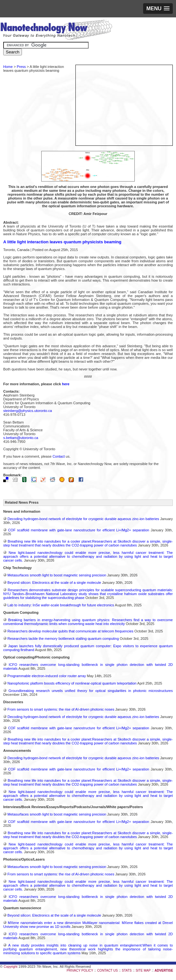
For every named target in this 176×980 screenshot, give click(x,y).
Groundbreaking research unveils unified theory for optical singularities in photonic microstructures (91, 691)
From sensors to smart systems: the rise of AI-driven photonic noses (61, 709)
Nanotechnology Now (56, 31)
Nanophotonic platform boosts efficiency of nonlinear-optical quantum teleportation (72, 683)
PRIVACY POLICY (80, 971)
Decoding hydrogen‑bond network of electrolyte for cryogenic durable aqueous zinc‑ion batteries (83, 519)
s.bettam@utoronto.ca (21, 438)
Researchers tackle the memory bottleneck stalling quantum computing (63, 639)
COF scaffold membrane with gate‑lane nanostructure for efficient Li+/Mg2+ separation (79, 530)
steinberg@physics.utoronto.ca (28, 411)
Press (21, 67)
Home (8, 67)
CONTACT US (107, 971)
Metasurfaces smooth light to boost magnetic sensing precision (57, 575)
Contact (59, 456)
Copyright (10, 967)
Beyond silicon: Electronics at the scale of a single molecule (54, 583)
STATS (127, 971)
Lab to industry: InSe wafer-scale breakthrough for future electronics (61, 605)
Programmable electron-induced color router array (47, 676)
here (66, 384)
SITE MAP (143, 971)
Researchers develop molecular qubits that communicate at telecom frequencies (70, 631)
